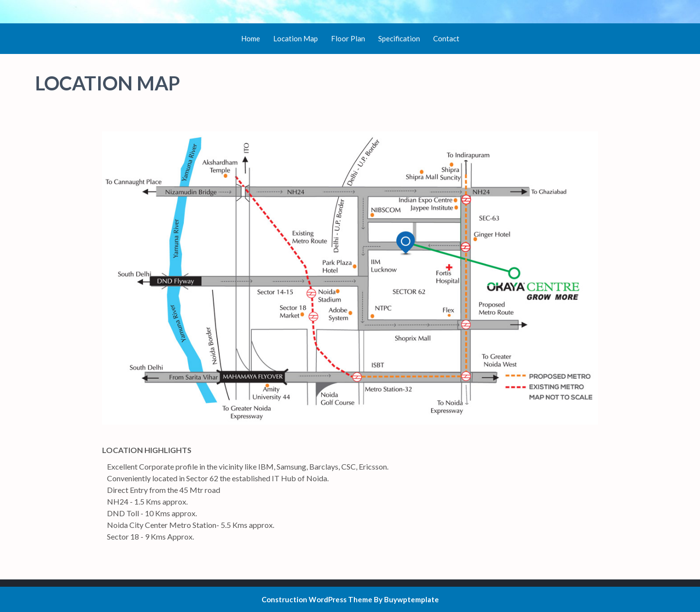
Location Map (296, 38)
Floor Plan (348, 38)
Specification (399, 38)
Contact (446, 38)
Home (251, 38)
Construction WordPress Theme (317, 599)
